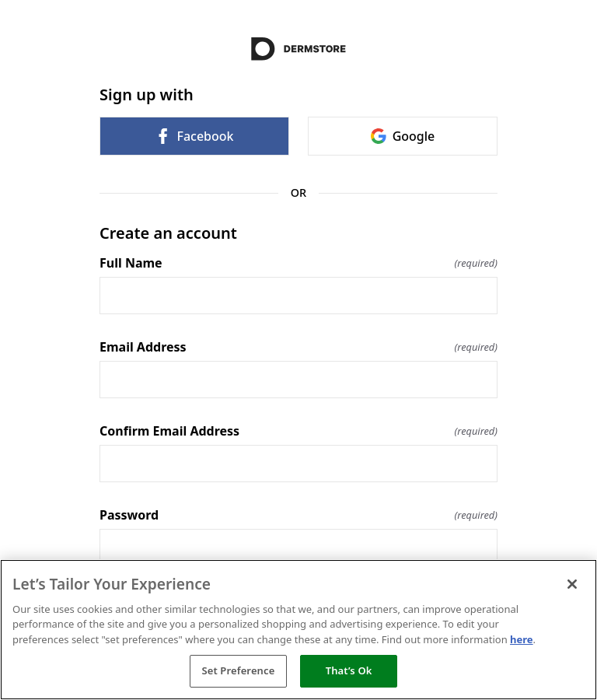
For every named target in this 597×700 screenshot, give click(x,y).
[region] (298, 630)
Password (298, 515)
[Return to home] (298, 49)
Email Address (298, 347)
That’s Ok (349, 670)
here (522, 639)
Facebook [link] (194, 136)
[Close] (572, 584)
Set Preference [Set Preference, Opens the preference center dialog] (238, 670)
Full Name (298, 263)
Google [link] (403, 136)
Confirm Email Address (298, 431)
